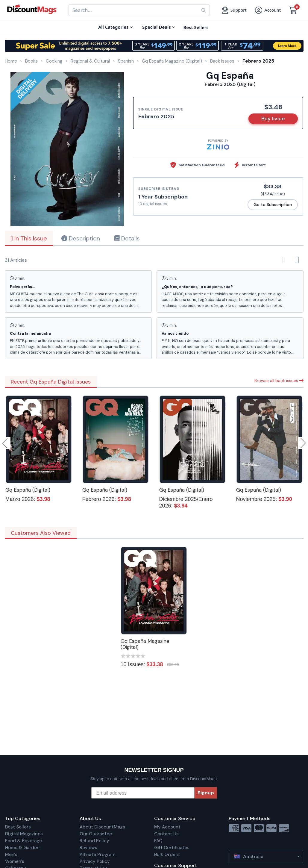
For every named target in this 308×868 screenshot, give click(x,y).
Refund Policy (94, 841)
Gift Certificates (172, 848)
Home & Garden (22, 848)
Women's (15, 861)
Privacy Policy (95, 861)
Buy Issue (273, 119)
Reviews (88, 848)
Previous (5, 443)
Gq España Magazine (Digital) (145, 644)
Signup (206, 793)
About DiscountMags (102, 827)
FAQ (158, 841)
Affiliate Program (97, 855)
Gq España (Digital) (28, 490)
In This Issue (29, 238)
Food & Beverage (23, 841)
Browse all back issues (279, 381)
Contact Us (166, 834)
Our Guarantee (96, 834)
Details (127, 238)
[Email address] (143, 793)
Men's (11, 855)
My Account (167, 827)
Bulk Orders (167, 855)
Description (81, 238)
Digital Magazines (24, 834)
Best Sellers (18, 827)
